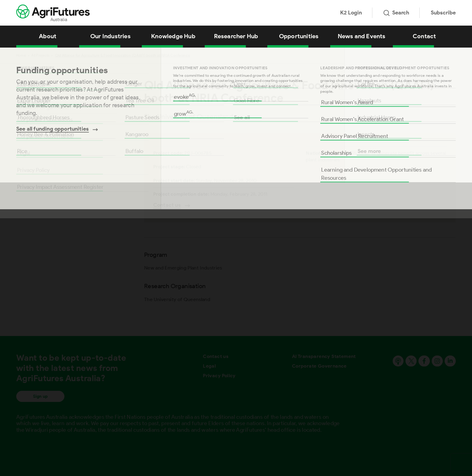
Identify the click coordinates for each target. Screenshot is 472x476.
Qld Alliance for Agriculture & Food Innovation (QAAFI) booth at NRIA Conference (123, 55)
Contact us (216, 356)
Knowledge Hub (173, 36)
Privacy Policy (219, 376)
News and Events (362, 36)
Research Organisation (44, 107)
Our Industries (110, 36)
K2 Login (351, 13)
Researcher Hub (236, 36)
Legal (209, 366)
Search (396, 13)
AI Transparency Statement (324, 356)
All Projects (40, 55)
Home (21, 55)
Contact (424, 36)
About (48, 36)
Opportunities (299, 36)
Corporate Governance (319, 366)
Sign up (40, 396)
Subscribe (443, 13)
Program (26, 88)
